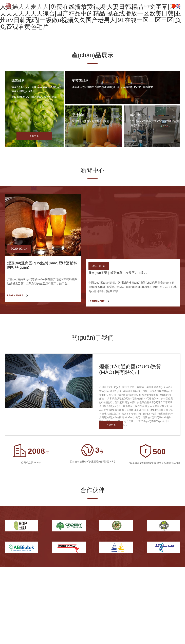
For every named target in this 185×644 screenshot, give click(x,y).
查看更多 (34, 136)
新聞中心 (94, 6)
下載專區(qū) (109, 6)
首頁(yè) (60, 6)
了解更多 (111, 425)
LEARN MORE (15, 295)
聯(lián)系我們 (149, 6)
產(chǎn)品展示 (77, 6)
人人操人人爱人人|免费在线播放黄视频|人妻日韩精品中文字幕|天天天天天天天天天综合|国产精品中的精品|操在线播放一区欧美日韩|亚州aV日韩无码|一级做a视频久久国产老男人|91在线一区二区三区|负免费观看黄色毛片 (91, 17)
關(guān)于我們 (129, 6)
